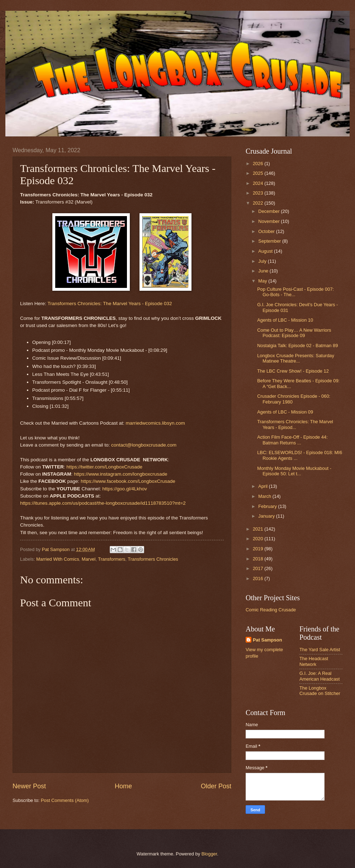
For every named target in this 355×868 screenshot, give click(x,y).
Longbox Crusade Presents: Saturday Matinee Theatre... (296, 358)
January (267, 516)
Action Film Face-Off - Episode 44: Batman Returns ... (292, 440)
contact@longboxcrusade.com (144, 445)
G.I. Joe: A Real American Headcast (319, 676)
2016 (259, 578)
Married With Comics (58, 559)
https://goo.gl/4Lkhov (125, 489)
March (265, 496)
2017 (259, 568)
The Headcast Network (314, 661)
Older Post (216, 786)
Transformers (112, 559)
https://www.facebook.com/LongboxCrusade (128, 481)
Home (123, 786)
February (268, 506)
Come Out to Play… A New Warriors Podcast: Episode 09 (294, 333)
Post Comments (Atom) (65, 800)
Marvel (89, 559)
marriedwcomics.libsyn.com (155, 423)
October (267, 231)
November (269, 221)
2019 (259, 549)
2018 (259, 559)
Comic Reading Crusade (271, 610)
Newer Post (29, 786)
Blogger (209, 854)
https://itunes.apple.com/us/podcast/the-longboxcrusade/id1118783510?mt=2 (103, 503)
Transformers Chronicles (153, 559)
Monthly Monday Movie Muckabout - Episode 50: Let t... (294, 471)
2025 (259, 173)
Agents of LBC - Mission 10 (285, 320)
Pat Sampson (268, 640)
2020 (259, 539)
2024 (259, 183)
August (266, 251)
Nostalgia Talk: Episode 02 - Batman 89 (297, 346)
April (263, 486)
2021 (259, 529)
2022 (259, 203)
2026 (259, 164)
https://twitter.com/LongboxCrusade (104, 467)
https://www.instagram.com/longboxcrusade (121, 474)
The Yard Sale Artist (320, 650)
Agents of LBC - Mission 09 (285, 412)
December (269, 211)
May (263, 281)
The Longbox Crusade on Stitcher (320, 691)
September (270, 241)
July (263, 261)
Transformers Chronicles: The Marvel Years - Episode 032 (110, 304)
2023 (259, 193)
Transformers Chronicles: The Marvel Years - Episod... (295, 424)
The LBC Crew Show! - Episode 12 (293, 371)
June (264, 271)
